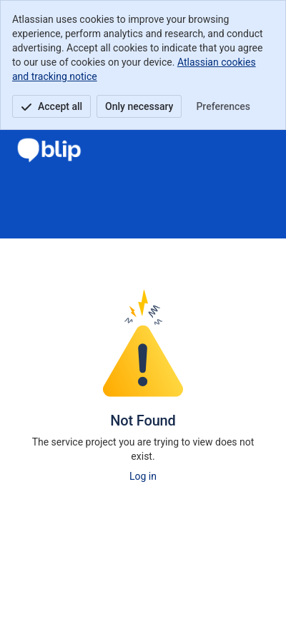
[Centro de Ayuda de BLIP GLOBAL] (49, 150)
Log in (143, 476)
